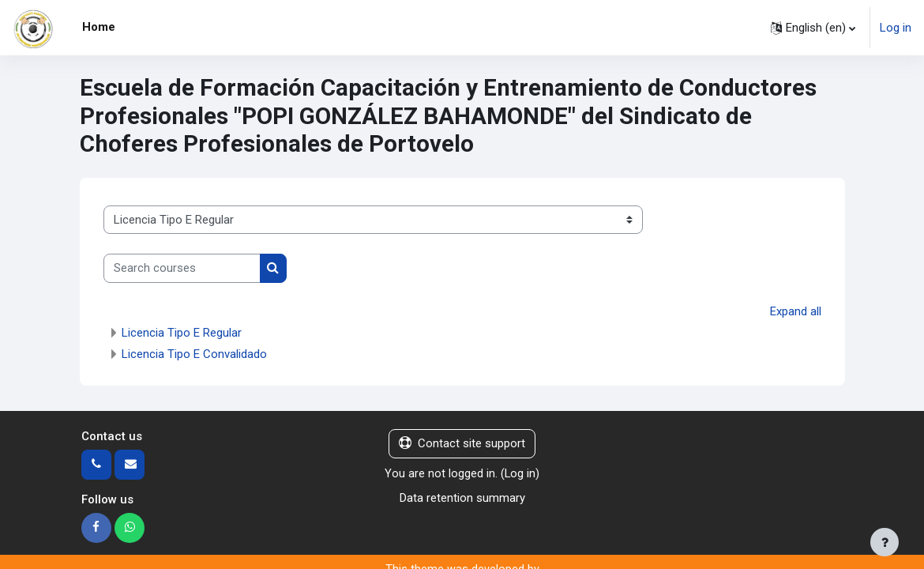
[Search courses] (182, 268)
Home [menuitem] (99, 27)
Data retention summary (462, 497)
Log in (896, 28)
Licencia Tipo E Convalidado (194, 354)
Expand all (796, 311)
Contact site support (462, 443)
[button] (813, 28)
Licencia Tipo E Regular (182, 333)
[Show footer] (885, 542)
